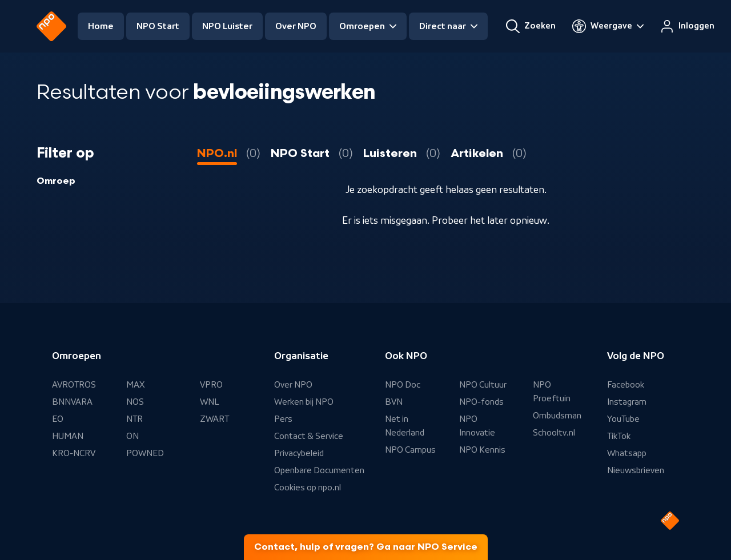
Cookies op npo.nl (308, 488)
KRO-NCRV (74, 453)
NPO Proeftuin (552, 392)
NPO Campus (410, 450)
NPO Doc (403, 385)
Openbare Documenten (319, 470)
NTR (134, 419)
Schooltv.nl (554, 433)
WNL (210, 402)
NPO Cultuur (483, 385)
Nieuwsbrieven (636, 470)
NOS (135, 402)
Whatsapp (627, 453)
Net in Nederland (405, 426)
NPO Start (158, 26)
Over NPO (296, 26)
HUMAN (68, 436)
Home (101, 26)
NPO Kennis (482, 450)
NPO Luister (227, 26)
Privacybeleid (299, 453)
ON (132, 436)
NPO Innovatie (477, 426)
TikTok (619, 436)
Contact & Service (309, 436)
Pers (283, 419)
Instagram (627, 402)
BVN (394, 402)
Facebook (626, 385)
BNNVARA (72, 402)
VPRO (211, 385)
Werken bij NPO (304, 402)
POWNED (145, 453)
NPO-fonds (481, 402)
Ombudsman (557, 416)
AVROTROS (74, 385)
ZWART (214, 419)
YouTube (623, 419)
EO (58, 419)
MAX (135, 385)
